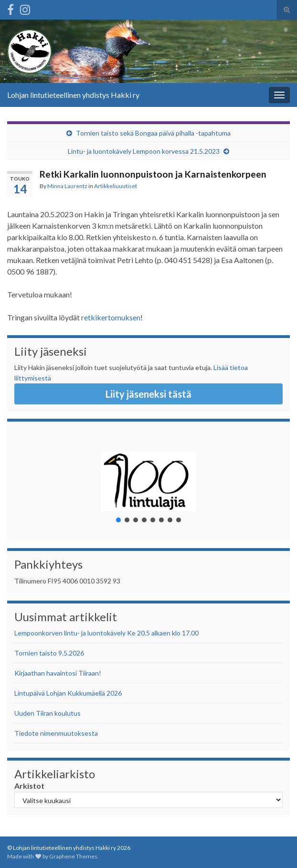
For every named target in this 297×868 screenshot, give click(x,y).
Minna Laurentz (67, 186)
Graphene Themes (73, 856)
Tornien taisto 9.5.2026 (49, 653)
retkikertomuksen (111, 317)
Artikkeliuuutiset (116, 186)
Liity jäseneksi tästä (148, 394)
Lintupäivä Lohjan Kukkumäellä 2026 (68, 693)
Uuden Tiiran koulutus (48, 713)
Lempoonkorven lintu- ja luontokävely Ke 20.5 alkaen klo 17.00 (106, 633)
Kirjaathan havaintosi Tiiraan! (58, 673)
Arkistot (29, 786)
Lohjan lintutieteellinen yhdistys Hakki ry (73, 95)
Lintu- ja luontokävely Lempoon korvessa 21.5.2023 (144, 151)
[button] (148, 481)
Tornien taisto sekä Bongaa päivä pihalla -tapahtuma (153, 133)
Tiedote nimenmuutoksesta (56, 733)
